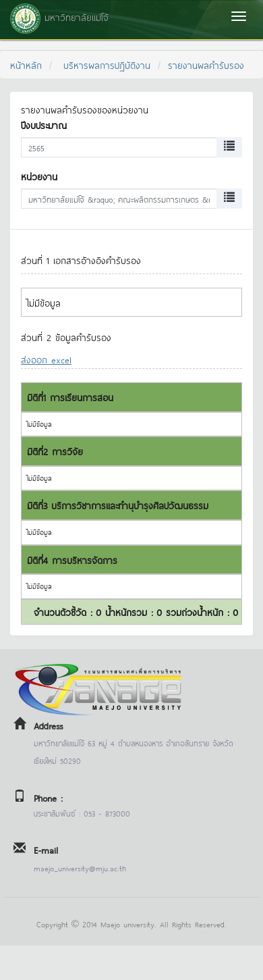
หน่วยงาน (39, 176)
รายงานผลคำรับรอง (206, 65)
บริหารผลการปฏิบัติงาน (107, 65)
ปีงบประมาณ (44, 125)
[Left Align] (229, 147)
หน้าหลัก (26, 65)
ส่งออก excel (46, 359)
